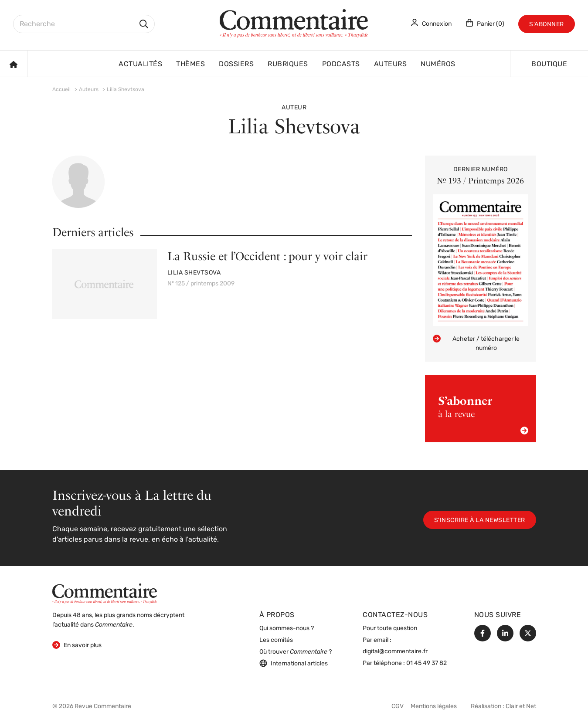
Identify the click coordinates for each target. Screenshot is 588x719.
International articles (294, 663)
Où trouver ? (296, 652)
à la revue (483, 414)
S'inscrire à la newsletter (480, 521)
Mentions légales (434, 707)
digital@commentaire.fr (395, 652)
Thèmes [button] (190, 64)
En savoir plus (77, 645)
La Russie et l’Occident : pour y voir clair (267, 256)
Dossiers (236, 64)
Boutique (549, 64)
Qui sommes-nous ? (287, 629)
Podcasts (341, 64)
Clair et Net (521, 707)
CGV (398, 707)
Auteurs (391, 64)
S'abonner (547, 25)
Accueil (61, 90)
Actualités (140, 64)
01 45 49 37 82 (427, 663)
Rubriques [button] (288, 64)
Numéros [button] (438, 64)
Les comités (276, 640)
